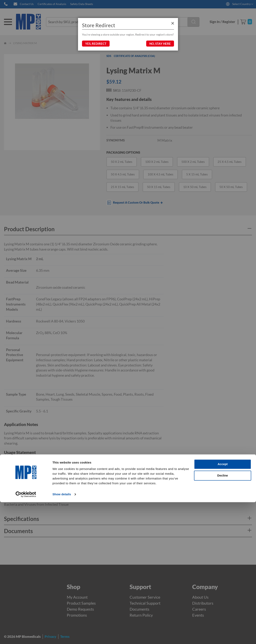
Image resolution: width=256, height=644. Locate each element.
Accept (223, 606)
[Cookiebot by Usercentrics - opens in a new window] (26, 636)
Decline (222, 617)
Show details (62, 636)
